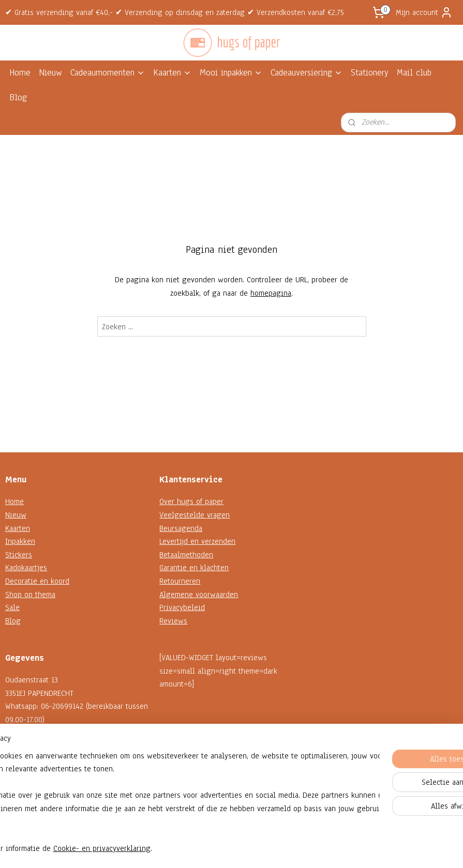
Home (20, 73)
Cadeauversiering (307, 73)
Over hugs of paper (191, 501)
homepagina (271, 293)
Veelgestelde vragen (195, 515)
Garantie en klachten (194, 568)
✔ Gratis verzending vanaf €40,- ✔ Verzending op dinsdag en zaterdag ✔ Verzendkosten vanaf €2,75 (175, 12)
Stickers (19, 555)
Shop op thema (30, 595)
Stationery (370, 73)
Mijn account (424, 12)
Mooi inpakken (231, 73)
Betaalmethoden (186, 555)
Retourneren (180, 581)
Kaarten (172, 73)
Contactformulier (33, 772)
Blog (18, 97)
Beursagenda (181, 528)
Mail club (414, 73)
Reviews (173, 621)
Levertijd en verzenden (197, 541)
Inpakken (20, 541)
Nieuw (50, 73)
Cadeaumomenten (108, 73)
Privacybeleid (182, 607)
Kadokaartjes (26, 568)
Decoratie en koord (37, 581)
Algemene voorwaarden (199, 595)
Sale (12, 607)
